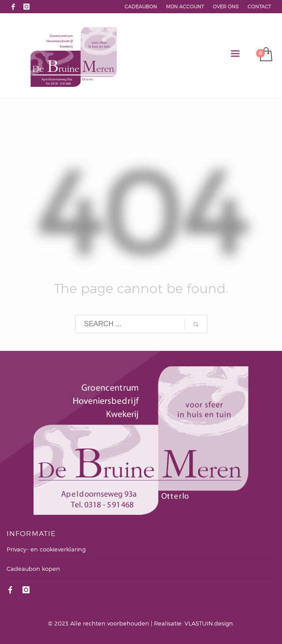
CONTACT (259, 7)
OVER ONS (226, 7)
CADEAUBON (141, 7)
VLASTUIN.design (209, 623)
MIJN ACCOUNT (185, 7)
